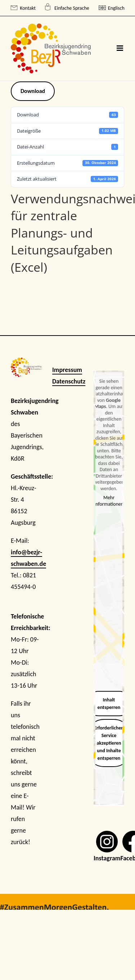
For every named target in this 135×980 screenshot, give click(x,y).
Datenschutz (69, 381)
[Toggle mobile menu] (120, 48)
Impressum (67, 370)
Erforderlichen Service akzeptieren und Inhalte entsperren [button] (109, 743)
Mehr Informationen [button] (109, 501)
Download (33, 91)
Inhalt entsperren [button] (109, 704)
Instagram (107, 858)
